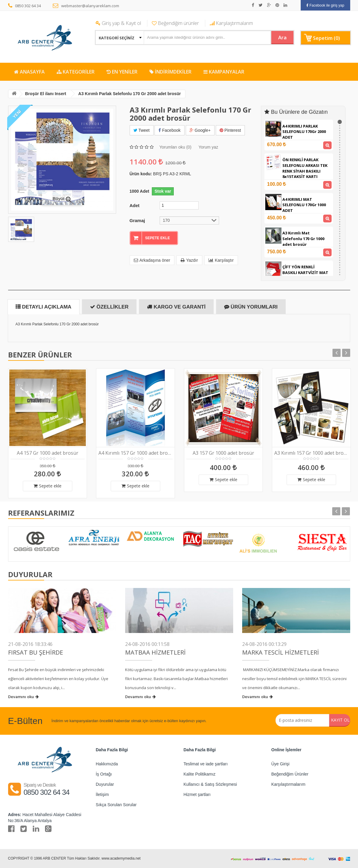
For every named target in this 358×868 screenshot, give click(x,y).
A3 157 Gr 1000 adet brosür (223, 453)
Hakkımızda (107, 764)
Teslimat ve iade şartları (206, 764)
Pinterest (230, 130)
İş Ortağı (104, 774)
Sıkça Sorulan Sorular (116, 805)
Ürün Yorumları (251, 307)
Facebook (169, 130)
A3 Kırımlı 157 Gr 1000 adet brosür (311, 453)
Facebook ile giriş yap (325, 5)
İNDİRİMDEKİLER (170, 72)
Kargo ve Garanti (176, 307)
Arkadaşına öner (152, 259)
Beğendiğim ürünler (175, 23)
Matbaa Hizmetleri (155, 653)
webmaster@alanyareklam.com (86, 6)
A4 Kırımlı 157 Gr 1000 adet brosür (135, 453)
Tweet (142, 130)
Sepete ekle (48, 486)
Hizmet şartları (197, 794)
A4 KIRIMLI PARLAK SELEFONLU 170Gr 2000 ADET (304, 132)
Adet (135, 205)
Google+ (200, 130)
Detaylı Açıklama (44, 307)
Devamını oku (23, 697)
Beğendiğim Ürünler (290, 774)
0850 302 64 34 (25, 6)
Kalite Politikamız (200, 774)
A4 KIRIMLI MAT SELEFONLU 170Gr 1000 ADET (304, 205)
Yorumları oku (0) (175, 146)
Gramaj (137, 219)
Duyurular (105, 784)
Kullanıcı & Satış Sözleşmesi (210, 784)
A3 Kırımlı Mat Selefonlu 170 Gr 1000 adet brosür (303, 238)
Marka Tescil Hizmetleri (281, 653)
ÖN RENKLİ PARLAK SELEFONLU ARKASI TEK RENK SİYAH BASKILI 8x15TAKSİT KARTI (305, 168)
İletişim (102, 794)
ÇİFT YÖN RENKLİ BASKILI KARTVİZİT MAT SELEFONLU (305, 272)
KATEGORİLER (76, 72)
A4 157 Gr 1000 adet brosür (48, 453)
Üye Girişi (280, 764)
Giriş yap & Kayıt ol (118, 23)
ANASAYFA (29, 72)
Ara (278, 37)
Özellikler (109, 307)
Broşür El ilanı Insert (48, 94)
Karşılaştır (221, 259)
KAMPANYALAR (224, 72)
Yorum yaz (208, 146)
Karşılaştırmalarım (231, 23)
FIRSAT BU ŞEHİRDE (36, 653)
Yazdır (189, 259)
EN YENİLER (122, 72)
